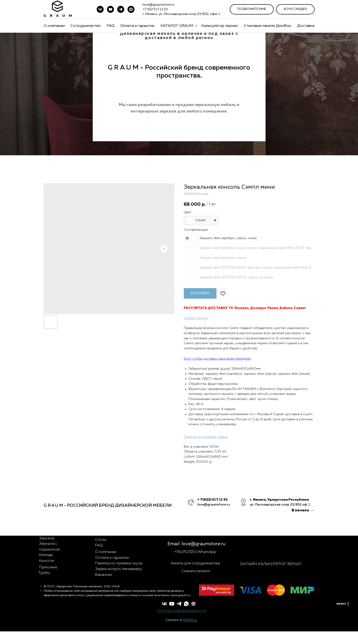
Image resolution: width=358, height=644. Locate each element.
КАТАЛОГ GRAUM (177, 26)
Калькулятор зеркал (220, 26)
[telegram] (121, 9)
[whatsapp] (186, 604)
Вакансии (103, 575)
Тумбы (44, 573)
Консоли (47, 561)
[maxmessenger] (131, 9)
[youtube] (110, 9)
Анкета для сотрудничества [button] (195, 563)
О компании (54, 26)
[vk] (100, 9)
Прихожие (48, 567)
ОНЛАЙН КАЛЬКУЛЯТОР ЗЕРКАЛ (271, 564)
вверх (343, 604)
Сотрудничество (86, 26)
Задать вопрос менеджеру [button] (119, 569)
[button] (193, 604)
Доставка (306, 26)
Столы (101, 540)
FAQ (111, 26)
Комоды (46, 555)
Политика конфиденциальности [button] (181, 611)
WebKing (190, 620)
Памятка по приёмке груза (119, 563)
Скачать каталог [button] (196, 571)
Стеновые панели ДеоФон (268, 26)
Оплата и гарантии (137, 26)
